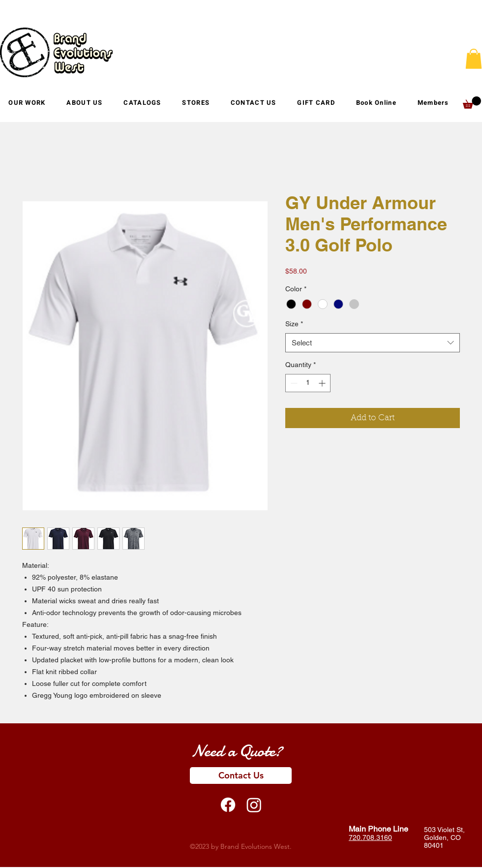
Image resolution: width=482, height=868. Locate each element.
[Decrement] (293, 383)
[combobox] (373, 343)
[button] (196, 103)
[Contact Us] (241, 775)
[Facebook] (228, 805)
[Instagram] (254, 805)
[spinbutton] (308, 383)
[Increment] (323, 383)
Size (294, 324)
